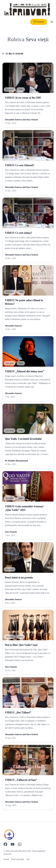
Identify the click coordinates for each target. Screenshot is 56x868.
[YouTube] (13, 844)
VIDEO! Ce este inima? (18, 233)
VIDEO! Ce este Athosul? (20, 165)
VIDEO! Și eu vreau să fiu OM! (23, 98)
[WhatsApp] (20, 844)
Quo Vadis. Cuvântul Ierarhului (23, 439)
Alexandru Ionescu (13, 120)
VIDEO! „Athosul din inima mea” (24, 371)
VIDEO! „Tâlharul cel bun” (21, 780)
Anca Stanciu (32, 120)
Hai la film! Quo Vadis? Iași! (21, 645)
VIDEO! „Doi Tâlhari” (18, 713)
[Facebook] (5, 844)
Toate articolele (17, 859)
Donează (39, 22)
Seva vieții (10, 90)
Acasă (6, 859)
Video (21, 90)
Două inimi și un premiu (19, 578)
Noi (28, 859)
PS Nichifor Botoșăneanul (16, 461)
